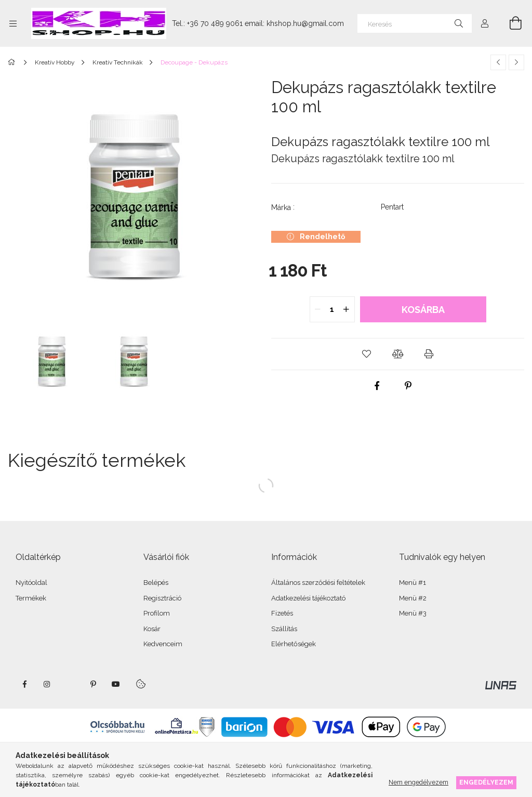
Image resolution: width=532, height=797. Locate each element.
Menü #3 (413, 613)
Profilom (157, 613)
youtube (116, 684)
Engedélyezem (486, 782)
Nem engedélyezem (418, 782)
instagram (47, 684)
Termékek (31, 598)
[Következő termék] (516, 62)
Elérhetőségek (294, 644)
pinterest (93, 684)
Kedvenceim (163, 644)
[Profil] (485, 23)
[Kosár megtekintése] (510, 23)
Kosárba (423, 310)
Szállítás (284, 629)
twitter (70, 684)
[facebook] (377, 386)
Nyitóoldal (31, 583)
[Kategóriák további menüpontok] (13, 23)
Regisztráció (162, 598)
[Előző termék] (498, 62)
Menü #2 (413, 598)
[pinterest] (408, 386)
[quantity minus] (318, 309)
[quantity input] (332, 309)
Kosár (152, 629)
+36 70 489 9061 (215, 23)
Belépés (156, 583)
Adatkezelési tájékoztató (308, 598)
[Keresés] (415, 23)
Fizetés (282, 613)
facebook (24, 684)
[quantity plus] (347, 309)
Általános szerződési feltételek (318, 583)
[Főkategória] (13, 62)
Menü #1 (413, 583)
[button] (367, 354)
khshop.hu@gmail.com (305, 23)
